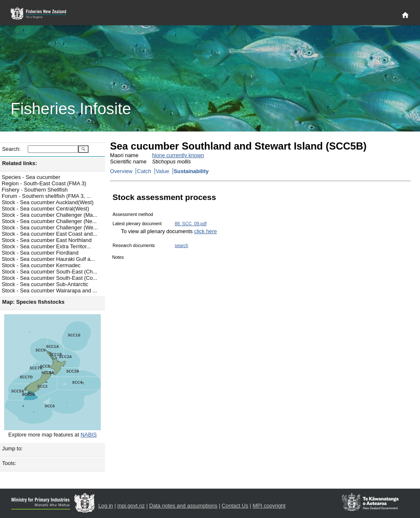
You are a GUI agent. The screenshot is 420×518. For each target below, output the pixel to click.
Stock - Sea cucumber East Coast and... (50, 234)
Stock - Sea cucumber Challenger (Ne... (49, 221)
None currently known (178, 155)
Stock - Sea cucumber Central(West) (45, 209)
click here (205, 231)
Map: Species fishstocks (33, 302)
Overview (121, 171)
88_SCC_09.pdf (191, 224)
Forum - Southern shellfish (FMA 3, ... (46, 196)
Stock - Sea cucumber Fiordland (40, 253)
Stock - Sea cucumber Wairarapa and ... (49, 291)
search (181, 245)
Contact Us (235, 506)
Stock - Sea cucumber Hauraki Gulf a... (48, 259)
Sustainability (191, 171)
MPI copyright (269, 506)
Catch (144, 171)
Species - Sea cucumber (31, 177)
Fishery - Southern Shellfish (35, 190)
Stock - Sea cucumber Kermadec (41, 265)
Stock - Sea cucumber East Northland (47, 240)
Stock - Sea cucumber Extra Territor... (46, 246)
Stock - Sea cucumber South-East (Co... (50, 278)
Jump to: (12, 448)
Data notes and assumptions (183, 506)
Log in (106, 506)
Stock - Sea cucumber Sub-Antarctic (45, 284)
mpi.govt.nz (131, 506)
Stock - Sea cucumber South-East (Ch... (50, 272)
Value (163, 171)
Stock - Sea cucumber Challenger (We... (50, 227)
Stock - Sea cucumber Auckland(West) (48, 202)
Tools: (9, 463)
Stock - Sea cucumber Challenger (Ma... (50, 215)
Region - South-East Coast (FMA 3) (44, 183)
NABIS (89, 435)
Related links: (20, 163)
